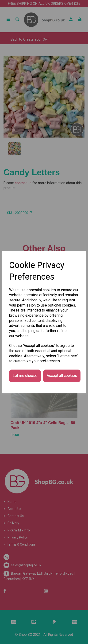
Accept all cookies (62, 376)
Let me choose (25, 376)
